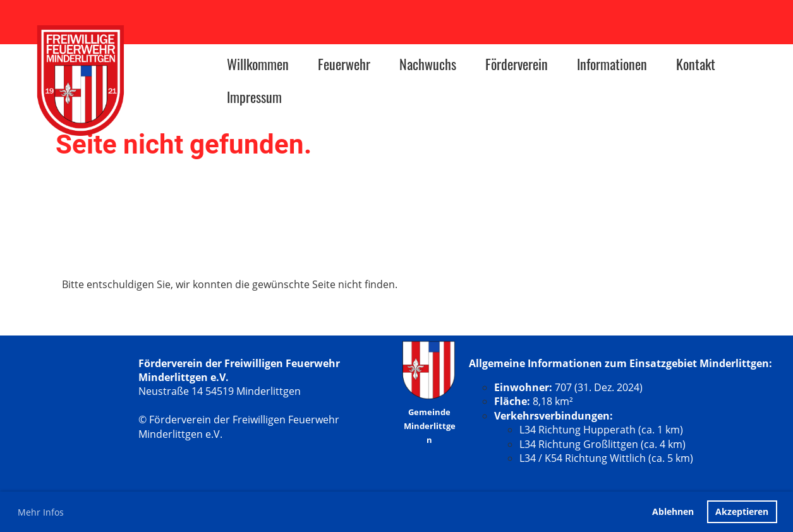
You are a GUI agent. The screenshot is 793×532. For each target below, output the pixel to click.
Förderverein (517, 64)
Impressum (254, 97)
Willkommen (258, 64)
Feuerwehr (344, 64)
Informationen (612, 64)
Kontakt (696, 64)
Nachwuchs (428, 64)
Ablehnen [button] (673, 511)
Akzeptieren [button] (742, 511)
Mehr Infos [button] (41, 512)
